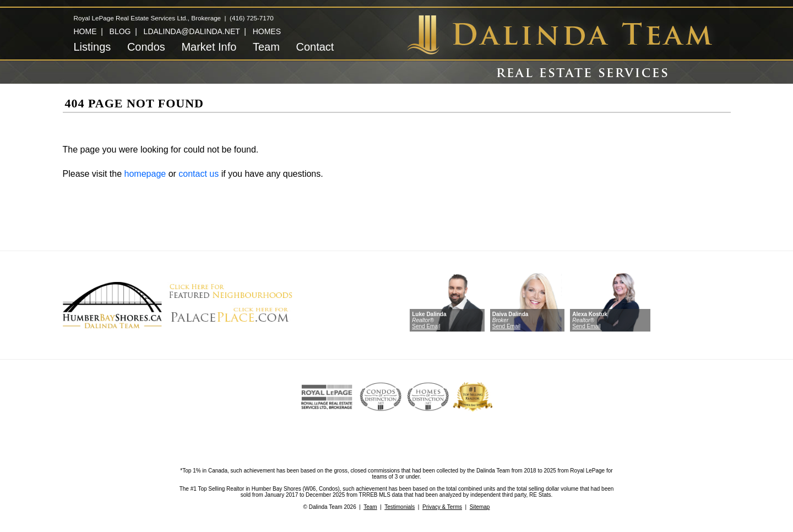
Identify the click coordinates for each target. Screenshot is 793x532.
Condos (146, 47)
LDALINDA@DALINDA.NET (192, 31)
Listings (93, 47)
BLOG (120, 31)
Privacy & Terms (442, 507)
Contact (315, 47)
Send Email (426, 326)
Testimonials (400, 507)
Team (266, 47)
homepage (145, 174)
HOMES (267, 31)
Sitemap (480, 507)
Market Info (209, 47)
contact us (199, 174)
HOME (85, 31)
